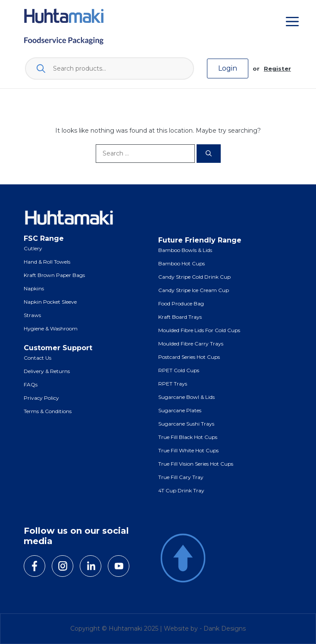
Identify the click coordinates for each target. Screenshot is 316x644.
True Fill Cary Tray (181, 477)
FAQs (31, 384)
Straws (32, 315)
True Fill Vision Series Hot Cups (196, 464)
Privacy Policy (41, 398)
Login (228, 68)
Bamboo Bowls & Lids (185, 250)
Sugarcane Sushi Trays (186, 424)
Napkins (34, 288)
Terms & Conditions (48, 411)
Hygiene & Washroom (51, 328)
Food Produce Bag (181, 303)
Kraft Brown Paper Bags (54, 275)
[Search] (209, 154)
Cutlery (33, 248)
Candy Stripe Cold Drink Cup (194, 277)
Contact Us (38, 358)
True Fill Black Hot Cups (188, 437)
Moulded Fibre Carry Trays (191, 344)
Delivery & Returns (47, 371)
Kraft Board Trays (180, 317)
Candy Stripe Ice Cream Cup (194, 290)
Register (277, 68)
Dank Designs (225, 628)
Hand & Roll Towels (47, 262)
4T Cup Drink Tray (181, 490)
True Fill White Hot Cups (188, 450)
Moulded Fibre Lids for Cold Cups (199, 330)
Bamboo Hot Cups (181, 263)
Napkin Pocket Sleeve (50, 302)
